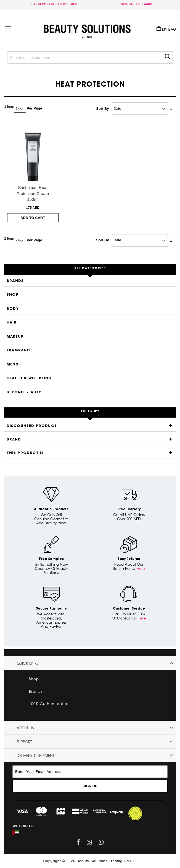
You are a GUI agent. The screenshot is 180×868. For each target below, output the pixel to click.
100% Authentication (49, 704)
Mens (12, 364)
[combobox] (90, 58)
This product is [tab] (25, 453)
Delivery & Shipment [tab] (35, 755)
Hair (12, 323)
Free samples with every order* (54, 4)
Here (141, 568)
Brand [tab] (14, 440)
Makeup (15, 337)
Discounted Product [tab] (32, 426)
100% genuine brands (137, 4)
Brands (15, 281)
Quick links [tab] (27, 663)
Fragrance (20, 350)
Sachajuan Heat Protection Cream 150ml (33, 193)
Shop (13, 295)
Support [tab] (24, 742)
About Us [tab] (25, 728)
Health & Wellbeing (29, 378)
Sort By (102, 109)
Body (13, 309)
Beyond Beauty (24, 392)
